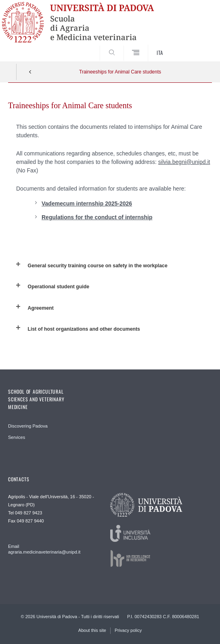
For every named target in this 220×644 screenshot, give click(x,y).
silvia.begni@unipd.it (184, 162)
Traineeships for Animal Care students (120, 72)
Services (17, 437)
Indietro (30, 72)
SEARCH (195, 46)
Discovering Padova (28, 426)
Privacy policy (128, 630)
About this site (92, 630)
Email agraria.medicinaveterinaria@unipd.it (44, 549)
